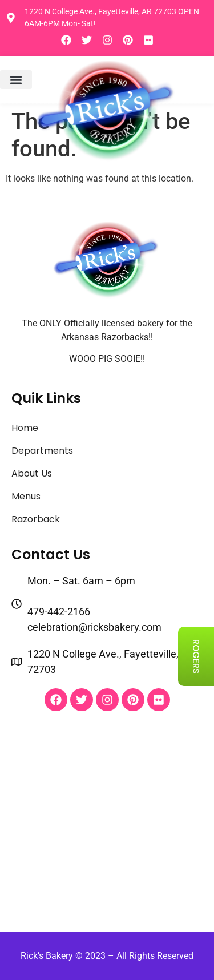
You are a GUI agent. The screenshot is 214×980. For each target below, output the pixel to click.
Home (25, 428)
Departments (42, 451)
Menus (26, 496)
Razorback (36, 519)
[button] (16, 80)
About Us (32, 473)
